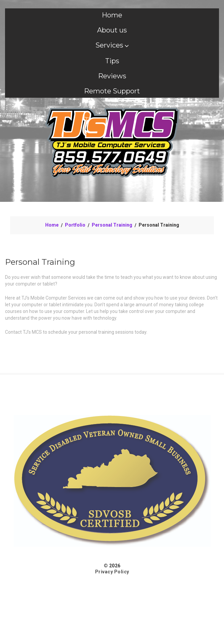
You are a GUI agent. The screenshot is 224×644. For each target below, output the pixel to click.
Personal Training (112, 225)
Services (112, 45)
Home (112, 15)
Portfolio (75, 225)
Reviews (112, 76)
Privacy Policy (112, 572)
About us (112, 30)
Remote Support (112, 91)
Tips (112, 61)
